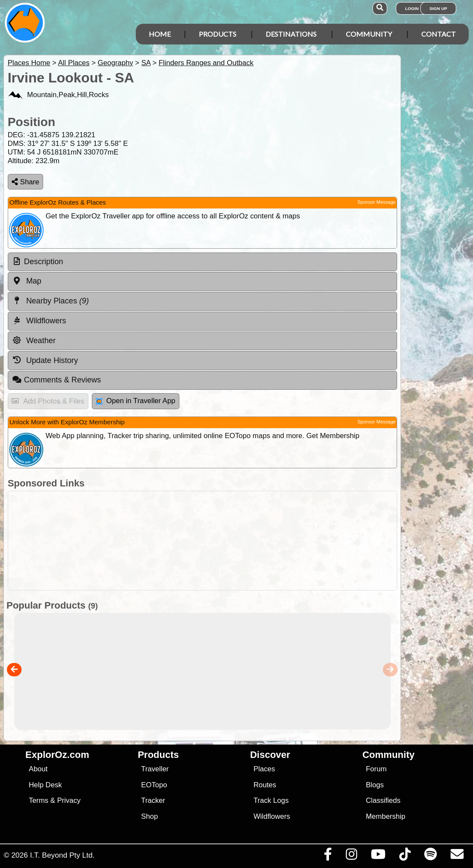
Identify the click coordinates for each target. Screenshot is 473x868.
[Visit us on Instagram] (351, 856)
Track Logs (271, 800)
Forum (376, 769)
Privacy (69, 800)
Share (25, 182)
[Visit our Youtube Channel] (378, 856)
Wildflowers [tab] (39, 321)
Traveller (155, 769)
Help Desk (45, 785)
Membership (385, 816)
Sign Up (438, 8)
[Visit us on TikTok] (405, 856)
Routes (265, 785)
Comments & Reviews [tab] (56, 380)
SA (146, 63)
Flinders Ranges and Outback (206, 63)
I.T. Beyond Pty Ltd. (62, 855)
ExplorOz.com (57, 755)
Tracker (153, 800)
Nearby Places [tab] (50, 301)
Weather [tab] (34, 341)
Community (369, 34)
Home (160, 34)
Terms (39, 800)
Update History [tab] (45, 360)
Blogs (375, 785)
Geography (115, 63)
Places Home (29, 63)
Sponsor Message (377, 202)
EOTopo (154, 785)
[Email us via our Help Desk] (457, 856)
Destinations (291, 34)
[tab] (202, 262)
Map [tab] (27, 281)
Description (44, 262)
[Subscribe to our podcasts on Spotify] (430, 856)
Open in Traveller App (135, 401)
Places (264, 769)
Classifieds (383, 800)
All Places (74, 63)
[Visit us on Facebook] (328, 856)
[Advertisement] (241, 541)
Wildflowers (272, 816)
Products (218, 34)
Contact (439, 34)
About (38, 769)
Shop (149, 816)
